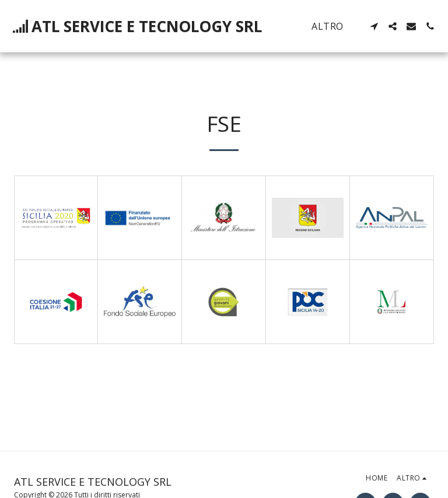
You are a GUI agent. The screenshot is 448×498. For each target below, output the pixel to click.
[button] (374, 26)
